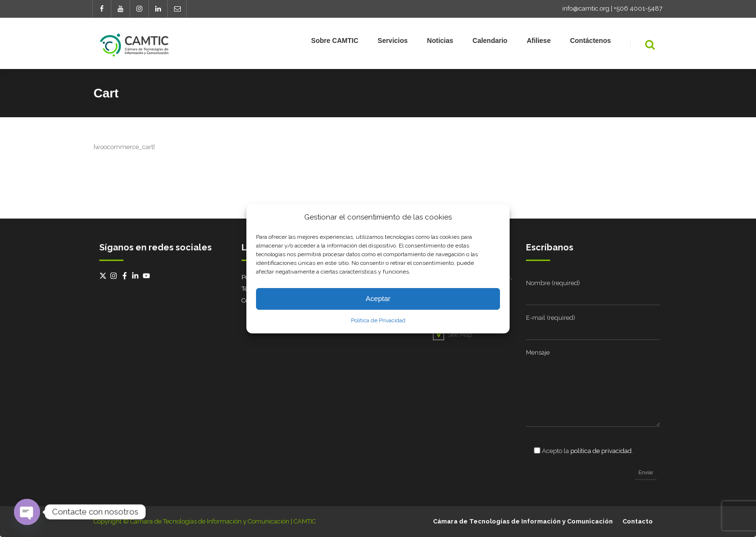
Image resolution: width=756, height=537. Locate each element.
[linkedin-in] (136, 276)
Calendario (490, 42)
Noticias (440, 42)
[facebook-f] (126, 276)
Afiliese (539, 42)
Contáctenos (590, 42)
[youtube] (148, 276)
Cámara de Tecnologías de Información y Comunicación (523, 521)
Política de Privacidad (378, 320)
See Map (452, 335)
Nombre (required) (553, 283)
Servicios (392, 42)
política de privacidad (601, 451)
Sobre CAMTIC (335, 42)
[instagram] (115, 276)
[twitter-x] (104, 276)
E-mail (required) (551, 318)
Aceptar (378, 298)
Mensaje (538, 352)
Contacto (638, 521)
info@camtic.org (586, 8)
